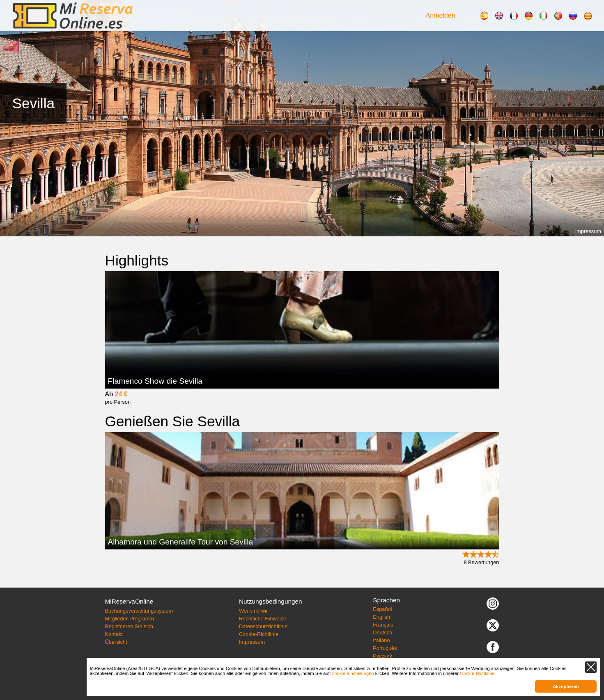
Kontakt (114, 634)
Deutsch (382, 633)
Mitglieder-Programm (129, 619)
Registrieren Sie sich (129, 626)
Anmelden (441, 15)
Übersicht (116, 642)
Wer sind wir (253, 611)
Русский (382, 656)
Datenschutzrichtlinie (263, 626)
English (381, 617)
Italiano (381, 640)
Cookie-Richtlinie (259, 634)
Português (385, 648)
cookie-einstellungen (353, 673)
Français (383, 625)
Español (382, 609)
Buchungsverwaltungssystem (139, 611)
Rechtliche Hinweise (263, 619)
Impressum (588, 231)
